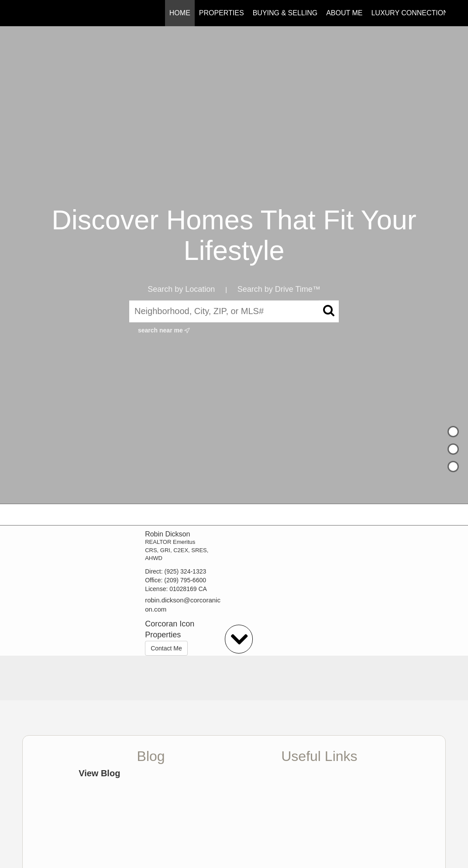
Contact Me (166, 648)
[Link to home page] (27, 13)
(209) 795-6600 (185, 580)
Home (180, 13)
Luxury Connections (412, 13)
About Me (344, 13)
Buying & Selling (285, 13)
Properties (222, 13)
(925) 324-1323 (186, 571)
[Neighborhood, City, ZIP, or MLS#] (234, 311)
